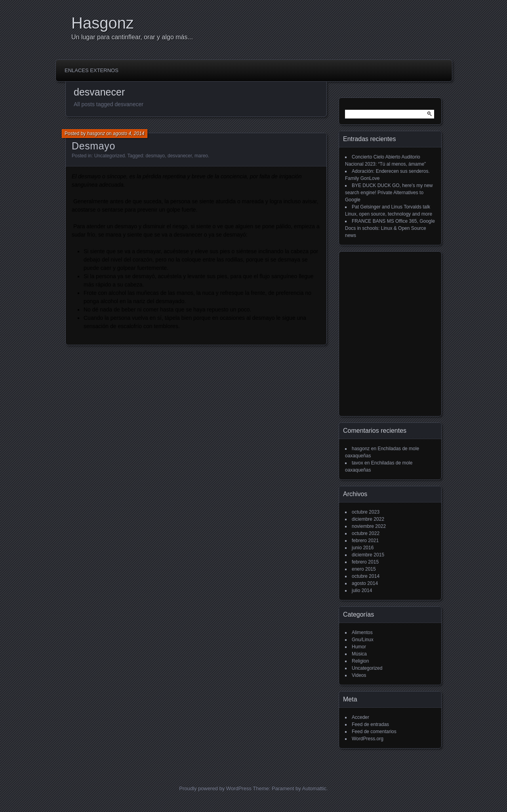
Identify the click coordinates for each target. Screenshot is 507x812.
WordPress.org (368, 739)
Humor (359, 647)
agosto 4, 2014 (129, 134)
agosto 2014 (365, 583)
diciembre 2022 (368, 519)
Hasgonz (103, 23)
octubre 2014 (366, 576)
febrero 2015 (365, 562)
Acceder (360, 717)
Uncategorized (110, 156)
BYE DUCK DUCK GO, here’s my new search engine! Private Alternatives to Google (389, 193)
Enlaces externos (91, 70)
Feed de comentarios (374, 732)
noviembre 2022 (369, 526)
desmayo (155, 156)
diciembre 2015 (368, 555)
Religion (360, 661)
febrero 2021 (365, 541)
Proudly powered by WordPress (215, 788)
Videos (359, 675)
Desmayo (93, 146)
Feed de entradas (370, 724)
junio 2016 (363, 548)
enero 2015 (364, 569)
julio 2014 (362, 590)
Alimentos (362, 632)
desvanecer (180, 156)
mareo (201, 156)
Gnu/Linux (363, 640)
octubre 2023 (366, 512)
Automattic (314, 788)
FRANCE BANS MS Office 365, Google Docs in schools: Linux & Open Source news (390, 228)
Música (359, 654)
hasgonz (96, 134)
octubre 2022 (366, 533)
